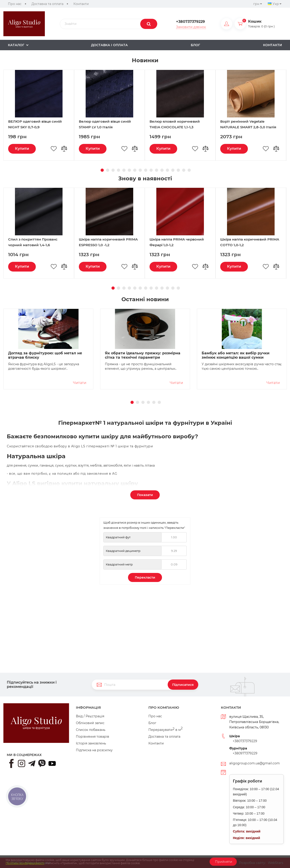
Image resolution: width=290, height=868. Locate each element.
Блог (152, 723)
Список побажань (91, 730)
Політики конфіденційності (25, 863)
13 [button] (167, 243)
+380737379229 (190, 22)
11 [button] (156, 243)
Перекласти (145, 651)
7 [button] (134, 243)
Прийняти (223, 862)
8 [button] (140, 243)
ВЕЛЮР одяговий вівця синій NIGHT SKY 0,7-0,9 (35, 198)
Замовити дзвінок (191, 27)
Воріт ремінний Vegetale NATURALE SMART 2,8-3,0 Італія (248, 198)
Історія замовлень (91, 743)
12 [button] (161, 243)
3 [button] (112, 243)
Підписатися (183, 685)
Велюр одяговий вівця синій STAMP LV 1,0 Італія (105, 198)
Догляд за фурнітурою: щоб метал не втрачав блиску (45, 429)
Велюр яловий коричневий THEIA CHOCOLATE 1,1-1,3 (175, 198)
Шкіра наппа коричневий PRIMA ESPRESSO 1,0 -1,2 (108, 316)
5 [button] (123, 243)
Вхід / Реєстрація (90, 716)
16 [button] (183, 243)
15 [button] (178, 243)
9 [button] (145, 243)
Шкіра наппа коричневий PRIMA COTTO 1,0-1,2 (250, 316)
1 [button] (101, 243)
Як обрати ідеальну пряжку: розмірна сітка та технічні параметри (143, 429)
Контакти (81, 4)
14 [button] (172, 243)
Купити (22, 222)
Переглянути (53, 93)
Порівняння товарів (93, 737)
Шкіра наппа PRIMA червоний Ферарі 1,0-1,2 (177, 316)
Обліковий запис (90, 723)
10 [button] (150, 243)
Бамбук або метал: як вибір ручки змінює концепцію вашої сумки (236, 429)
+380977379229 (245, 753)
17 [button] (188, 243)
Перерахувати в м (166, 730)
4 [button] (118, 243)
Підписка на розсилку (94, 750)
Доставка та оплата (47, 4)
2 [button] (107, 243)
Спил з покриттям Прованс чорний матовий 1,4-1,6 (33, 316)
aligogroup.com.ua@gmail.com (255, 763)
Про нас (15, 4)
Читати (80, 456)
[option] (145, 87)
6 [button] (129, 243)
